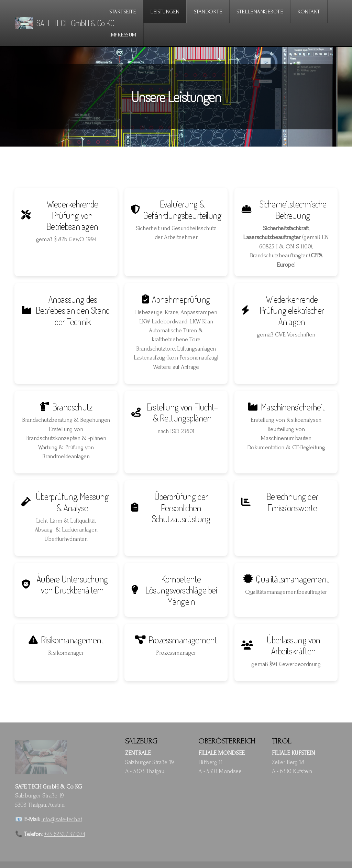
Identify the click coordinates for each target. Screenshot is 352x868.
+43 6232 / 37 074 (64, 834)
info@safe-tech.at (62, 819)
